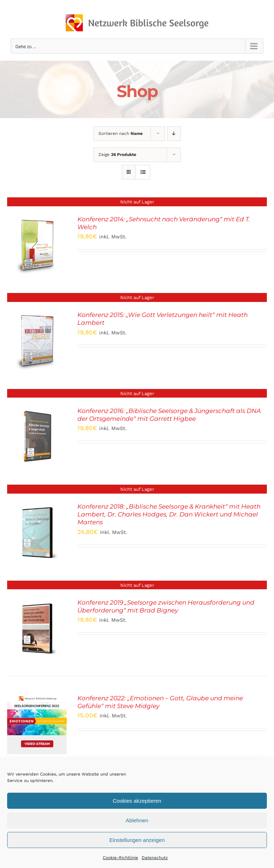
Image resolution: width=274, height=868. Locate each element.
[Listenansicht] (143, 172)
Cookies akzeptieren (137, 801)
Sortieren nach (121, 133)
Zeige (117, 155)
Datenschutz (155, 858)
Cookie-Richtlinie (120, 858)
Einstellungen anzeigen (137, 840)
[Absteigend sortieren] (174, 134)
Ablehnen (137, 820)
